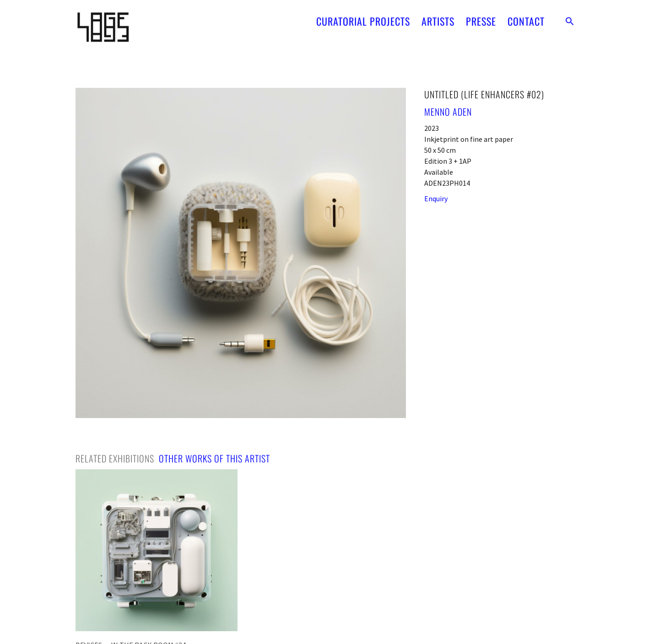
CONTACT (526, 18)
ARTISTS (438, 18)
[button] (570, 18)
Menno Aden (448, 112)
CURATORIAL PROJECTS (363, 18)
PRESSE (481, 18)
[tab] (115, 458)
